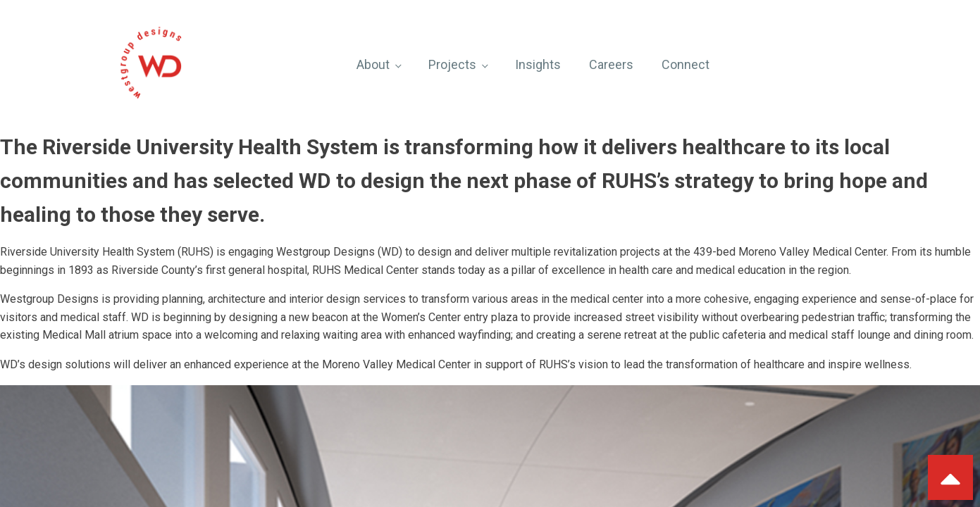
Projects (452, 64)
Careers (611, 64)
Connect (686, 64)
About (373, 64)
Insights (538, 64)
